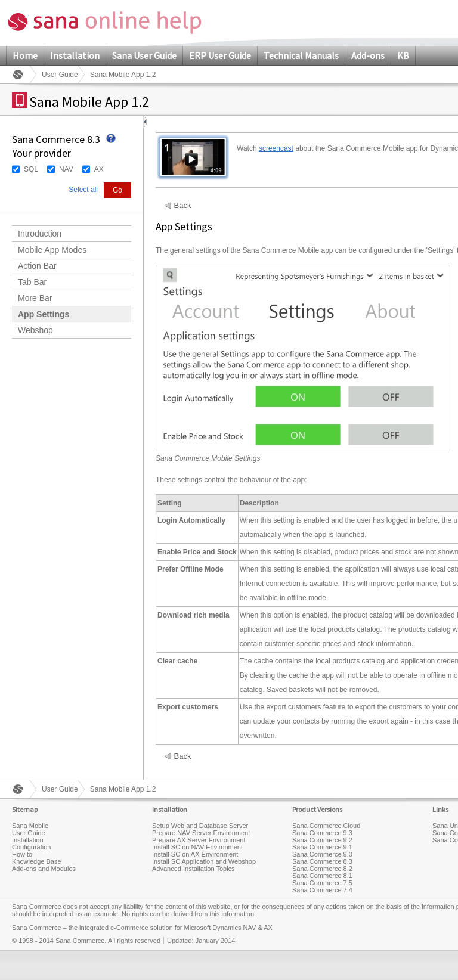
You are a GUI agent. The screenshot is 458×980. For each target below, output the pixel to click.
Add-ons (368, 55)
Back (183, 206)
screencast (276, 148)
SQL (31, 169)
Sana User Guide (144, 55)
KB (403, 55)
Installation (75, 55)
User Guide (60, 75)
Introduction (40, 234)
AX (99, 169)
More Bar (35, 298)
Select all (83, 190)
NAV (66, 169)
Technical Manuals (301, 55)
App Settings (44, 314)
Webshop (35, 330)
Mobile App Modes (52, 250)
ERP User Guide (220, 55)
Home (25, 55)
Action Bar (37, 266)
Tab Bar (32, 282)
